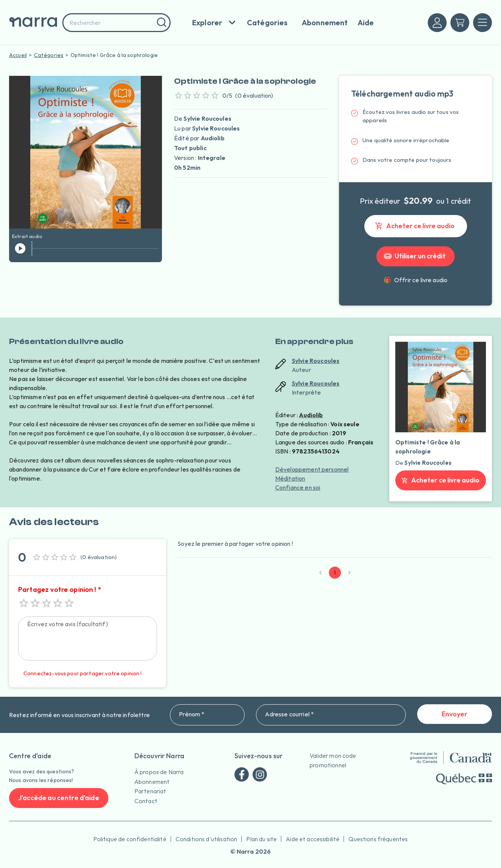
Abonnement (152, 782)
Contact (146, 801)
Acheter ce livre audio (416, 226)
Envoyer (455, 714)
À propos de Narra (159, 772)
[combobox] (116, 23)
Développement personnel (312, 469)
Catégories (49, 55)
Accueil (18, 55)
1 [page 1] (335, 573)
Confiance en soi (298, 487)
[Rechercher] (161, 23)
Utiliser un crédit (415, 256)
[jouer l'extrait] (20, 248)
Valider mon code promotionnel (333, 760)
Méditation (290, 478)
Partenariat (150, 791)
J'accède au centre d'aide (59, 798)
